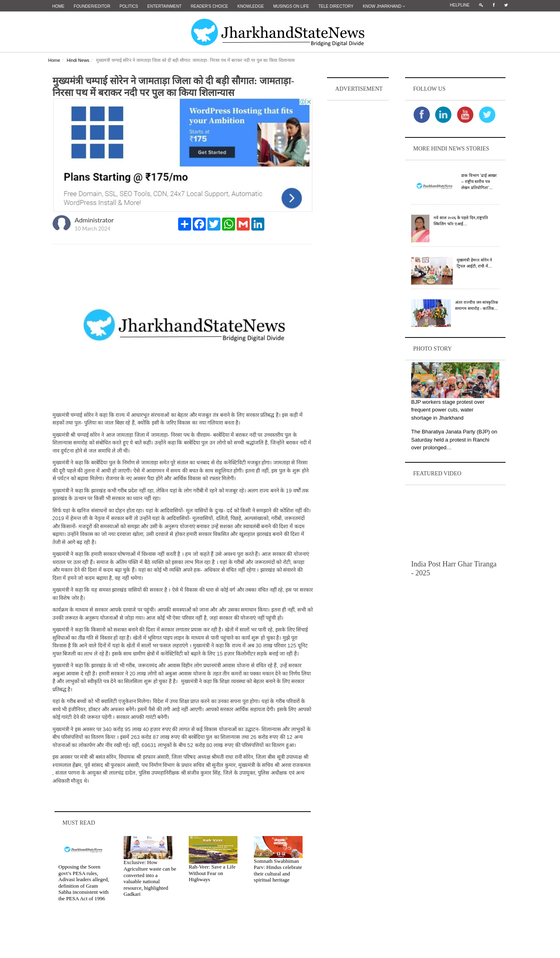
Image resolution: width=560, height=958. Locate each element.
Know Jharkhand (384, 6)
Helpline (460, 5)
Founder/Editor (92, 6)
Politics (129, 6)
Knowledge (251, 6)
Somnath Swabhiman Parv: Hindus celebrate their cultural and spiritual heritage (278, 870)
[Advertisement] (358, 224)
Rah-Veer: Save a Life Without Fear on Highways (212, 873)
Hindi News (78, 60)
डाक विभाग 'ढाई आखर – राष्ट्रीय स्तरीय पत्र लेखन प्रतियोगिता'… (479, 181)
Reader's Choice (209, 6)
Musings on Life (291, 6)
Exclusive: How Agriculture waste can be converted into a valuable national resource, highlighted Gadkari (150, 878)
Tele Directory (336, 6)
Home (59, 6)
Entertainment (164, 6)
